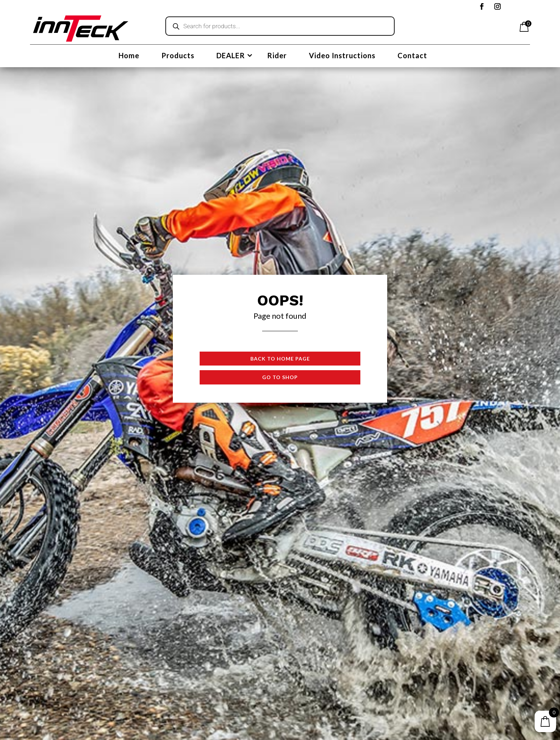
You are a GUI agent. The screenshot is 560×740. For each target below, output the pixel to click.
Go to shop (280, 377)
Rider (277, 56)
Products (178, 56)
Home (129, 56)
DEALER (231, 56)
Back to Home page (280, 359)
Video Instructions (342, 56)
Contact (412, 56)
